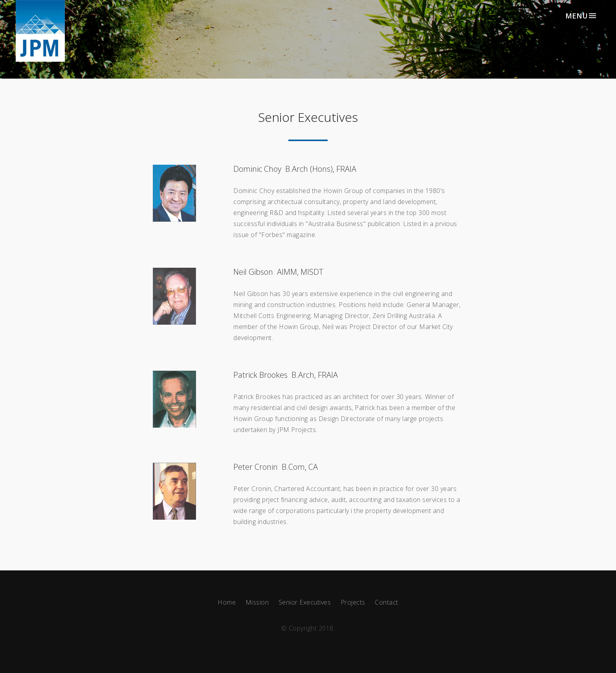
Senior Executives (305, 602)
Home (227, 602)
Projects (353, 602)
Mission (257, 602)
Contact (387, 602)
